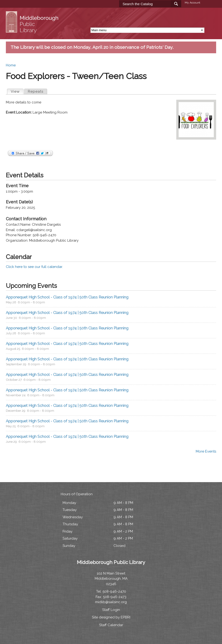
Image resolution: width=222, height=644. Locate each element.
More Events (206, 451)
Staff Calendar (111, 625)
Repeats (36, 91)
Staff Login (111, 610)
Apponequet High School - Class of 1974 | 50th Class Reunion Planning (67, 297)
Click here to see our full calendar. (34, 267)
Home (11, 65)
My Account (192, 3)
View (17, 91)
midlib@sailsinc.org (111, 602)
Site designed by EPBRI (111, 617)
